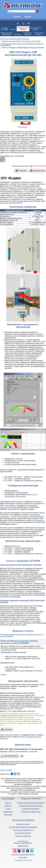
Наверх (4, 674)
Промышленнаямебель (36, 29)
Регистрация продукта (23, 833)
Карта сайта (23, 857)
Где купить (18, 34)
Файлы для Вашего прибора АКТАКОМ (28, 516)
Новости (13, 29)
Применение (8, 812)
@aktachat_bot (23, 846)
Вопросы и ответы (23, 824)
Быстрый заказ (39, 170)
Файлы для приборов (23, 836)
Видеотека (8, 815)
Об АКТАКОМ (8, 799)
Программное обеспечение (31, 812)
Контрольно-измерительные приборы (31, 803)
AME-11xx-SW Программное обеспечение (21, 495)
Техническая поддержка (23, 820)
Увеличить (24, 127)
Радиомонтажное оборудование (31, 806)
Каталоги (8, 806)
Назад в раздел (6, 770)
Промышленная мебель (31, 809)
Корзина (28, 17)
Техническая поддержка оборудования (23, 827)
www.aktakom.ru (11, 505)
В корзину (22, 170)
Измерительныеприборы (23, 29)
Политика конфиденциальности (23, 855)
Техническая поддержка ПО (23, 830)
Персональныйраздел (39, 34)
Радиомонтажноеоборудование (7, 34)
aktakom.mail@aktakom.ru (23, 843)
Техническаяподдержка (28, 34)
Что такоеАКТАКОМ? (5, 29)
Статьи (8, 809)
